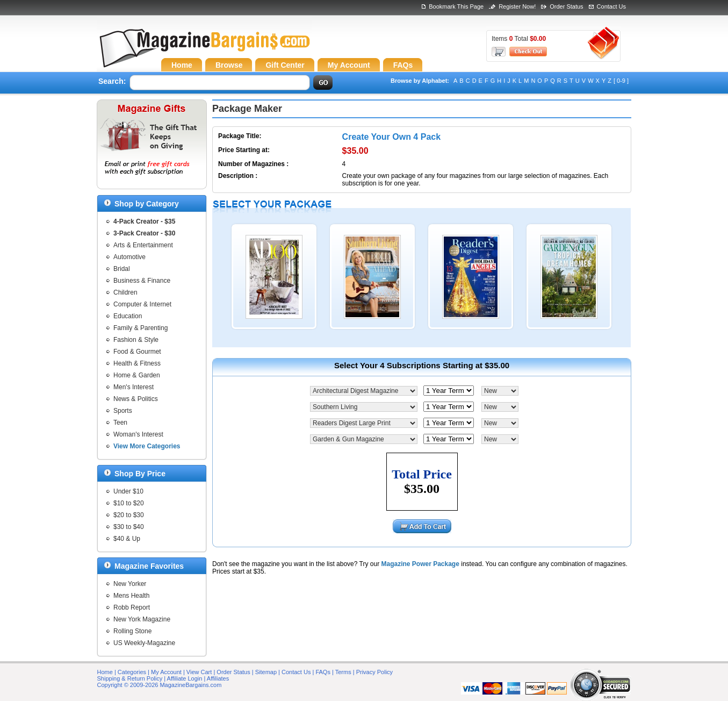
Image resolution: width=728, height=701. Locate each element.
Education (128, 316)
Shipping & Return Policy (130, 678)
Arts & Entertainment (143, 245)
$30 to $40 (129, 527)
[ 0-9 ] (621, 81)
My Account (166, 672)
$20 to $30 (129, 515)
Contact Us (611, 6)
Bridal (122, 269)
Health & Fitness (137, 363)
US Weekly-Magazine (144, 643)
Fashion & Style (136, 340)
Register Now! (517, 6)
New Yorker (130, 584)
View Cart (199, 672)
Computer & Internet (142, 304)
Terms (343, 672)
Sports (123, 411)
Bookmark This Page (456, 6)
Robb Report (132, 607)
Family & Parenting (140, 328)
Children (125, 292)
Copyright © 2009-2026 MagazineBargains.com (160, 685)
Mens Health (131, 596)
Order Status (566, 6)
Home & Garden (137, 375)
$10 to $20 (129, 503)
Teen (120, 423)
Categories (132, 672)
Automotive (129, 257)
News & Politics (136, 399)
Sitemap (266, 672)
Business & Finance (142, 281)
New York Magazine (142, 619)
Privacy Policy (374, 672)
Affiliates (218, 678)
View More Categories (147, 446)
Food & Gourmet (137, 352)
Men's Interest (134, 387)
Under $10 (128, 491)
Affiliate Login (185, 678)
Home (105, 672)
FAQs (323, 672)
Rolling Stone (132, 631)
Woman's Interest (138, 434)
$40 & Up (127, 539)
